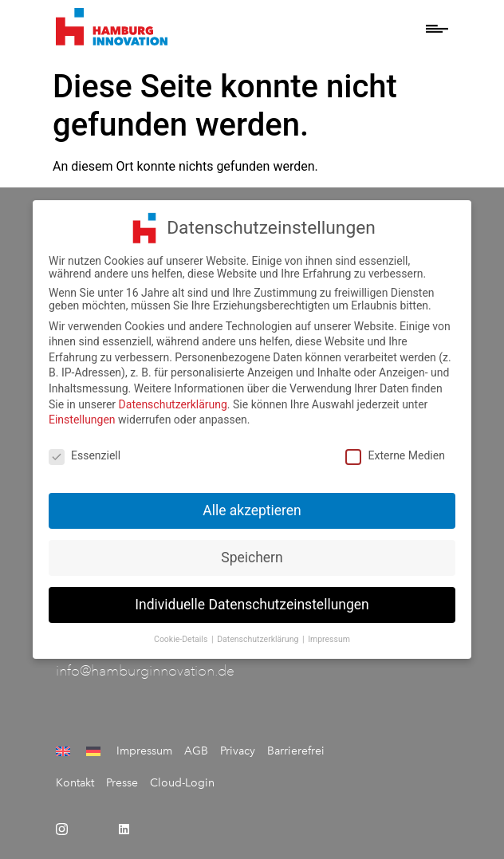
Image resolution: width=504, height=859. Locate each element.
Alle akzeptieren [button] (252, 504)
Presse (122, 783)
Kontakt (75, 783)
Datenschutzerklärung (173, 398)
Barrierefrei (296, 751)
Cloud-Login (182, 783)
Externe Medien (395, 449)
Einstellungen (82, 414)
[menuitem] (65, 751)
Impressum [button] (329, 633)
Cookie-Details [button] (182, 633)
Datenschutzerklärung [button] (259, 633)
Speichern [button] (252, 551)
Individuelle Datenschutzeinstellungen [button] (252, 598)
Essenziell (85, 449)
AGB (196, 751)
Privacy (238, 751)
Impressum (144, 751)
